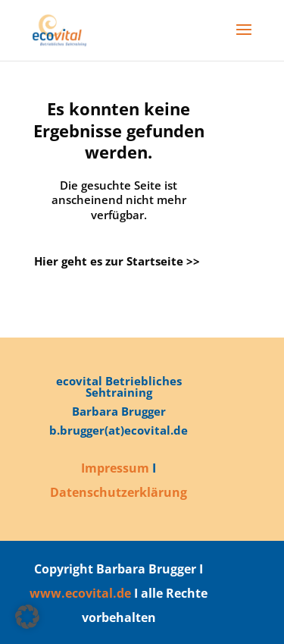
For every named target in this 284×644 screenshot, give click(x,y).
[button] (27, 617)
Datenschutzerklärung (119, 492)
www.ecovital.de (80, 593)
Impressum (115, 468)
